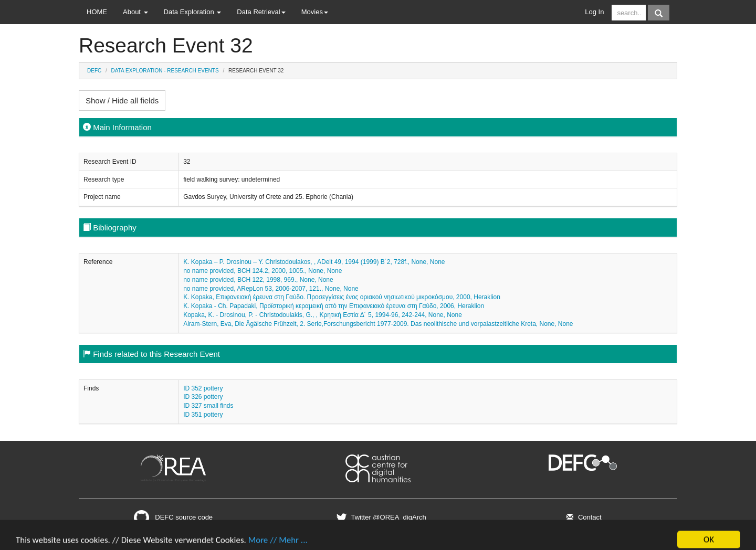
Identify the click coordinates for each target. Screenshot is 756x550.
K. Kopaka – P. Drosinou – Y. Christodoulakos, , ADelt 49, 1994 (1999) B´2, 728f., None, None (314, 262)
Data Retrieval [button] (261, 12)
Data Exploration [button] (193, 12)
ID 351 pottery (203, 415)
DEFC (94, 71)
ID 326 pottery (203, 397)
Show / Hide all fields (122, 101)
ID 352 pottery (203, 388)
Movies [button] (315, 12)
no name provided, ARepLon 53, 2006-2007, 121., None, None (271, 289)
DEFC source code (173, 517)
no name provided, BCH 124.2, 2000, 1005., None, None (262, 271)
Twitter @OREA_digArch (380, 517)
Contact (582, 517)
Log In (594, 12)
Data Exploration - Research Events (165, 71)
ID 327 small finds (208, 406)
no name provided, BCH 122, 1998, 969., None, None (258, 280)
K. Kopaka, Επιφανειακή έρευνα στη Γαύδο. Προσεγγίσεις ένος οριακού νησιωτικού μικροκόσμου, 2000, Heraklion (342, 297)
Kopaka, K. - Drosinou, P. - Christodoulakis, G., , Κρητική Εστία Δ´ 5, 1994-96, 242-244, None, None (323, 315)
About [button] (135, 12)
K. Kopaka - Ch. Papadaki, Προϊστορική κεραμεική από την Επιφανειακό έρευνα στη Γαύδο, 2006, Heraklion (334, 306)
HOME (97, 12)
